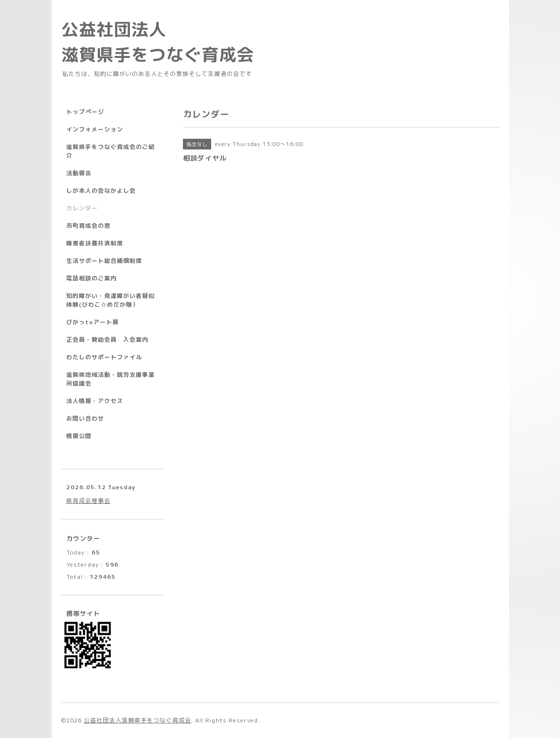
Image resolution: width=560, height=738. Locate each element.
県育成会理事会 (88, 501)
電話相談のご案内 (91, 278)
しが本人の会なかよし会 (101, 191)
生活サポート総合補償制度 (104, 261)
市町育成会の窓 (88, 226)
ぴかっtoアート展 (92, 322)
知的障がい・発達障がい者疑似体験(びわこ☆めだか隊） (110, 300)
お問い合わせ (85, 418)
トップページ (85, 112)
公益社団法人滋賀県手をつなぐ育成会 (137, 720)
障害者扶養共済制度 (95, 243)
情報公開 (79, 436)
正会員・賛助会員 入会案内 (107, 340)
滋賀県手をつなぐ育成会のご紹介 (110, 151)
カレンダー (82, 208)
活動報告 (79, 173)
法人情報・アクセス (95, 401)
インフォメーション (95, 129)
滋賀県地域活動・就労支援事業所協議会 (110, 379)
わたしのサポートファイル (104, 357)
